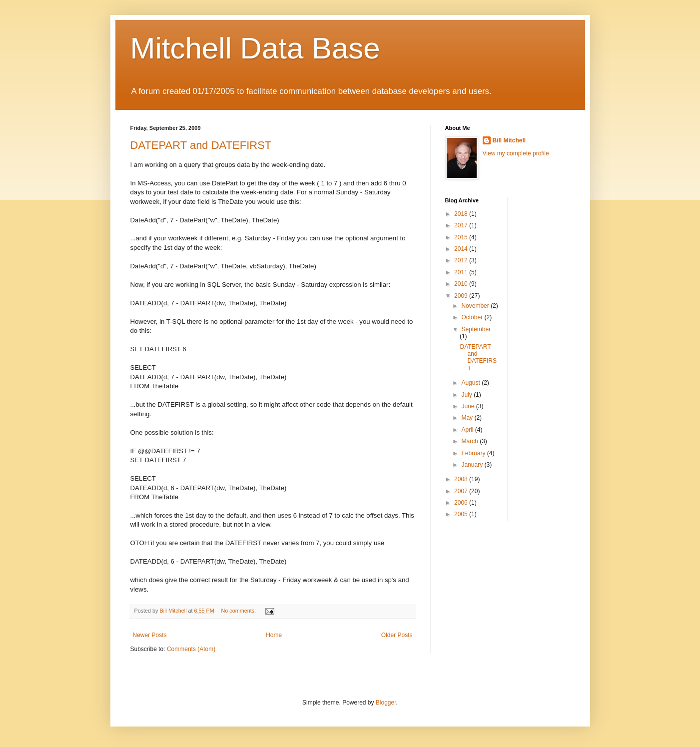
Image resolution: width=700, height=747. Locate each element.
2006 (462, 503)
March (470, 441)
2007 (462, 491)
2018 (462, 214)
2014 (462, 249)
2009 (462, 296)
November (476, 306)
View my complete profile (516, 153)
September (476, 329)
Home (274, 635)
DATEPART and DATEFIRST (201, 145)
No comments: (240, 611)
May (468, 418)
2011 (462, 272)
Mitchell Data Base (255, 48)
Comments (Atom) (191, 649)
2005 (462, 514)
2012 (462, 260)
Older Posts (397, 635)
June (468, 406)
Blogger (386, 703)
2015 (462, 237)
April (468, 430)
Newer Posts (150, 635)
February (474, 453)
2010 (462, 284)
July (467, 395)
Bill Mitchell (509, 140)
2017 (462, 225)
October (473, 317)
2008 (462, 479)
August (471, 383)
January (473, 465)
